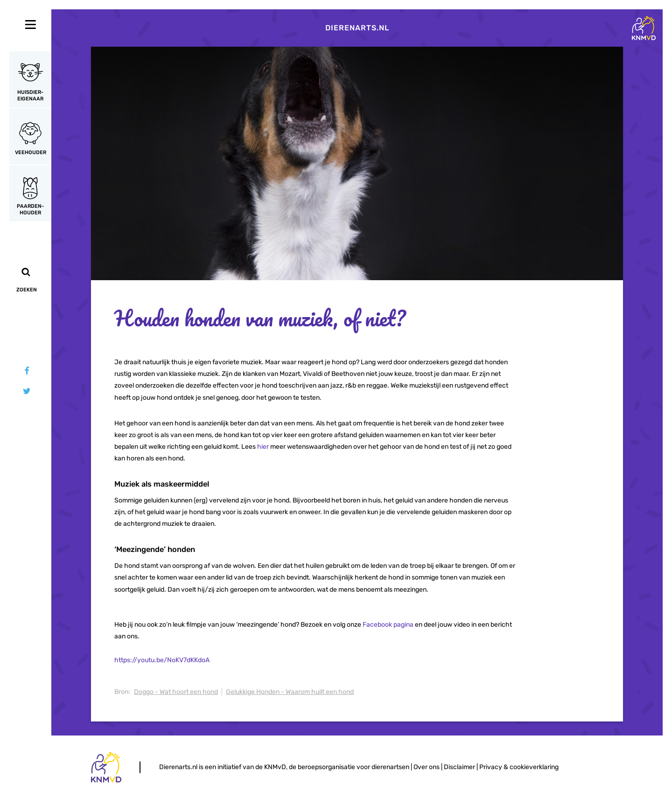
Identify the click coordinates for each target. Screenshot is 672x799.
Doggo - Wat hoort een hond (176, 692)
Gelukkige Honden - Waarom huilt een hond (290, 692)
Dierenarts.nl (357, 28)
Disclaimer (459, 767)
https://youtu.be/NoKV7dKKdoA (162, 660)
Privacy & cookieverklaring (519, 767)
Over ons (427, 767)
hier (263, 447)
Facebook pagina (388, 625)
